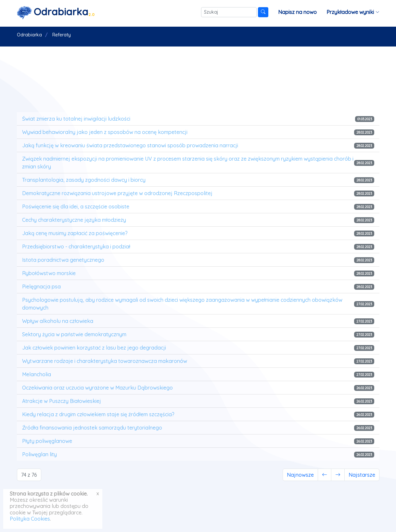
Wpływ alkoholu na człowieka (58, 321)
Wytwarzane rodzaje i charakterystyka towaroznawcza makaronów (105, 361)
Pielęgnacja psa (41, 286)
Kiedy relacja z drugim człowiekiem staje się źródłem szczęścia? (98, 414)
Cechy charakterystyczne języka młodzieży (74, 220)
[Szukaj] (229, 12)
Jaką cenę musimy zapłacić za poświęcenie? (75, 233)
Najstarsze (362, 475)
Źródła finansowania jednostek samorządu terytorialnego (92, 428)
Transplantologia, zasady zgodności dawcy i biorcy (84, 180)
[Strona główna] (56, 12)
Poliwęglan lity (39, 454)
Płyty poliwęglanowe (47, 441)
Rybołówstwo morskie (49, 273)
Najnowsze (300, 475)
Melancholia (37, 374)
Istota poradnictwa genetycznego (63, 260)
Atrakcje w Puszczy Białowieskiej (62, 401)
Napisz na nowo (297, 12)
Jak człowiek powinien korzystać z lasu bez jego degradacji (94, 348)
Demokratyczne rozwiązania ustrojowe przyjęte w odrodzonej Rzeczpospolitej (117, 193)
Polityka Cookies (30, 519)
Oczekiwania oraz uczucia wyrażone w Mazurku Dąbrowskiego (97, 388)
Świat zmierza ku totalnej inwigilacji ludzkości (76, 119)
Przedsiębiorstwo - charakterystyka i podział (76, 246)
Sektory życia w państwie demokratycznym (74, 334)
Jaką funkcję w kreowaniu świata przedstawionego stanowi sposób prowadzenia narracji (130, 145)
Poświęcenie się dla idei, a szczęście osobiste (76, 206)
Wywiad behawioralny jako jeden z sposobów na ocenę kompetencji (105, 132)
